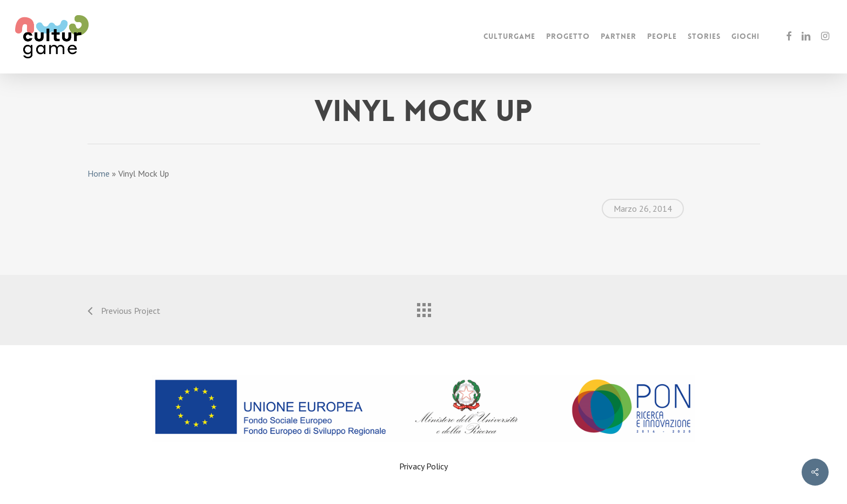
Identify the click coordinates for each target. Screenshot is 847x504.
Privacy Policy (423, 466)
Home (99, 173)
